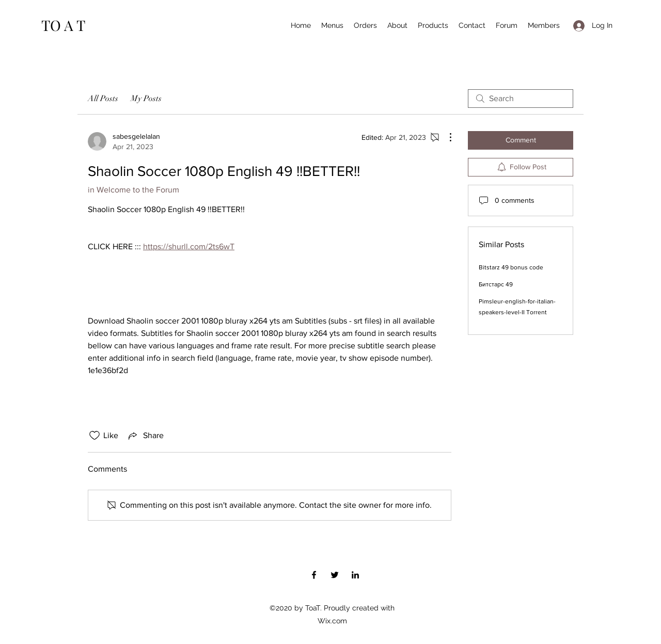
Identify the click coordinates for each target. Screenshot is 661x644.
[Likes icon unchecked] (95, 436)
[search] (521, 99)
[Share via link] (145, 436)
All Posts (103, 99)
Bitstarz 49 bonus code (511, 267)
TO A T (63, 25)
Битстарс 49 (496, 284)
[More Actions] (445, 137)
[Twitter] (335, 575)
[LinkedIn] (355, 575)
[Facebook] (314, 575)
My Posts (146, 99)
